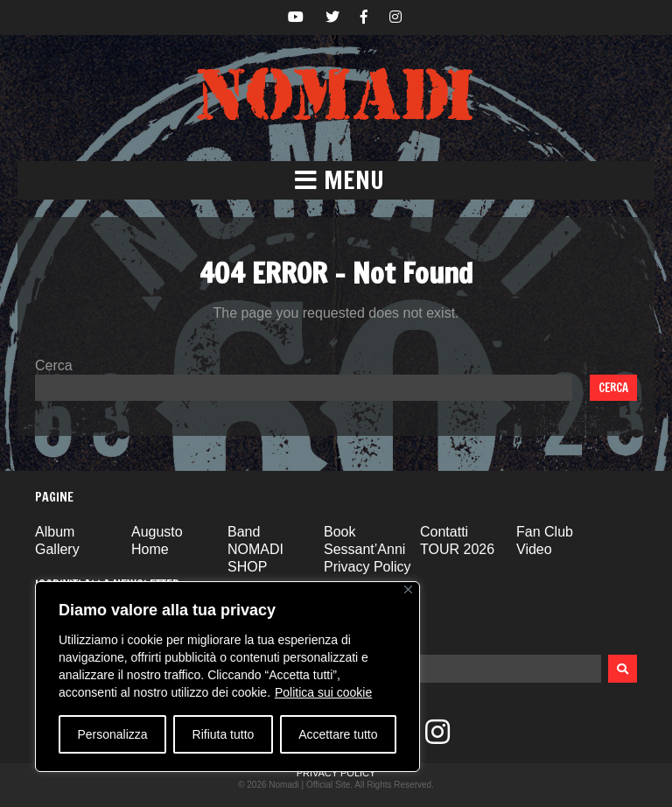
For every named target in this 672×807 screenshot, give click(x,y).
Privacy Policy (367, 567)
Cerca (54, 365)
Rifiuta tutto (224, 734)
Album (55, 532)
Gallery (57, 549)
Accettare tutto (338, 734)
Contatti (444, 532)
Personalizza (112, 734)
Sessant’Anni (364, 549)
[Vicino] (408, 589)
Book (339, 532)
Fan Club (545, 532)
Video (534, 549)
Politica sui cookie (323, 692)
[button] (336, 180)
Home (150, 549)
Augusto (157, 532)
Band (244, 532)
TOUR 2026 (457, 549)
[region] (227, 677)
